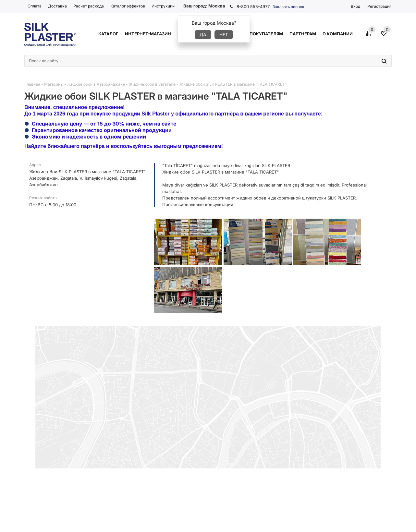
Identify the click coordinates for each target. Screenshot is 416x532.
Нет (224, 35)
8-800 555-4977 (253, 6)
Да (203, 35)
